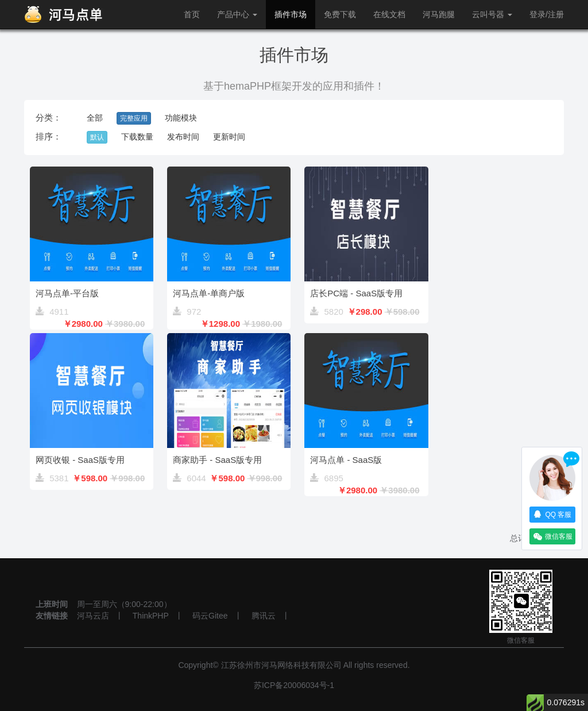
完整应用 (134, 118)
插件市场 (291, 14)
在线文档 (389, 14)
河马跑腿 (439, 14)
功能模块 (181, 118)
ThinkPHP (151, 616)
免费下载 (340, 14)
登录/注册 (547, 14)
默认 (97, 137)
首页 (192, 14)
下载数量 (137, 137)
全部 (95, 118)
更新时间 (229, 137)
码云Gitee (210, 616)
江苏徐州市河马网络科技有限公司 (281, 665)
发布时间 (183, 137)
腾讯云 (264, 616)
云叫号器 (492, 14)
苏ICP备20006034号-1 (294, 685)
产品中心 (237, 14)
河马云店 (93, 616)
